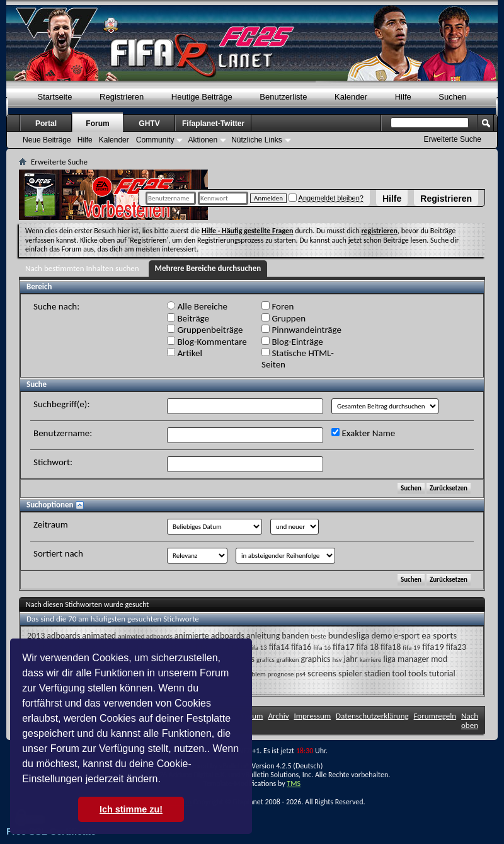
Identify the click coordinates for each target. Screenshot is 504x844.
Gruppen (283, 318)
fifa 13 (258, 648)
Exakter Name (363, 433)
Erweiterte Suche (453, 139)
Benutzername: (63, 433)
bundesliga (349, 635)
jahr (350, 659)
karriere (371, 660)
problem (254, 674)
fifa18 (391, 647)
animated (99, 636)
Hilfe (392, 199)
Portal (46, 124)
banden (295, 636)
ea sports (439, 635)
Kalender (351, 97)
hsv (337, 660)
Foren (278, 306)
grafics (266, 660)
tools (418, 673)
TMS (294, 783)
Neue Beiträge (47, 140)
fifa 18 (368, 647)
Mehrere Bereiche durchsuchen (208, 268)
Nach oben (470, 720)
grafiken (288, 660)
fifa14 (279, 647)
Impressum (312, 716)
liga (390, 659)
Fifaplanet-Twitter (213, 124)
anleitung (263, 636)
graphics (315, 659)
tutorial (442, 673)
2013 (36, 636)
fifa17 (344, 647)
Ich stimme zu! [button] (131, 809)
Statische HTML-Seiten (298, 359)
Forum (97, 124)
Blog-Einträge (292, 342)
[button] (165, 780)
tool (399, 673)
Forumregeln (435, 716)
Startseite (55, 97)
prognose (281, 674)
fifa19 (433, 647)
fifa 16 (322, 648)
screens (322, 673)
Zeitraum (51, 524)
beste (318, 636)
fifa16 (301, 647)
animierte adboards (209, 636)
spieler (350, 673)
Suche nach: (56, 306)
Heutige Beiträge (202, 97)
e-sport (407, 636)
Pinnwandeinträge (301, 330)
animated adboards (145, 636)
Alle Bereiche (197, 306)
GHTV (149, 124)
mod (439, 659)
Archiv (278, 716)
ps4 (301, 674)
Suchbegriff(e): (61, 404)
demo (381, 636)
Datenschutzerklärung (372, 716)
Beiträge (188, 318)
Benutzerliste (283, 97)
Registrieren (446, 199)
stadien (377, 673)
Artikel (185, 353)
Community (155, 140)
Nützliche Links (257, 140)
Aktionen (203, 140)
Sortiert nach (58, 553)
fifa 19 (411, 648)
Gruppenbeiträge (205, 330)
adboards (63, 636)
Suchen (452, 97)
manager (413, 659)
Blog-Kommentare (207, 342)
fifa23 (456, 647)
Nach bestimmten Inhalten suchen (82, 268)
